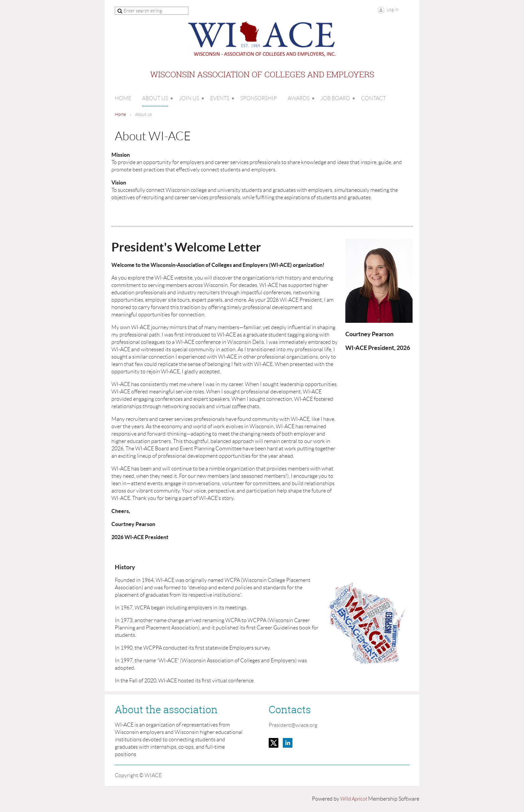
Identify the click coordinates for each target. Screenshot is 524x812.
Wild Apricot (354, 799)
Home (120, 114)
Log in (392, 9)
